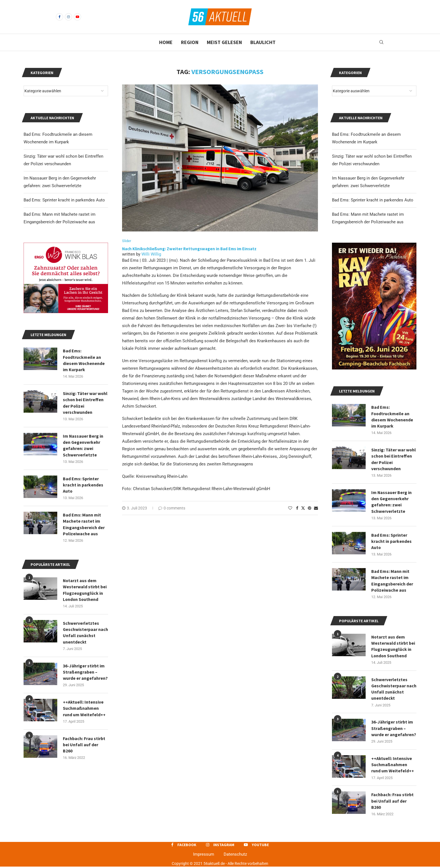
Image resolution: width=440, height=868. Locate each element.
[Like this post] (290, 508)
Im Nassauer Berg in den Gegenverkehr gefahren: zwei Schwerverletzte (392, 502)
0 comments (172, 508)
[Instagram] (68, 17)
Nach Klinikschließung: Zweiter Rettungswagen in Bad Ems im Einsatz (190, 249)
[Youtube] (77, 17)
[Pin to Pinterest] (310, 508)
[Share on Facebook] (297, 508)
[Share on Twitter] (303, 508)
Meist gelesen (224, 42)
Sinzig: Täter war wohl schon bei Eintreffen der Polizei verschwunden (394, 459)
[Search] (381, 42)
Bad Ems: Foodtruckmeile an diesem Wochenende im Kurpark (392, 416)
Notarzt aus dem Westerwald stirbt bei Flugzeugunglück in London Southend (393, 647)
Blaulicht (263, 42)
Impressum (204, 856)
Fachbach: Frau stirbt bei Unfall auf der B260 (392, 802)
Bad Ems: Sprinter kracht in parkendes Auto (373, 200)
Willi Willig (151, 254)
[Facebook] (59, 17)
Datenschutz (235, 856)
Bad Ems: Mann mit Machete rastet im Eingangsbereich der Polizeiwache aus (392, 581)
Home (166, 42)
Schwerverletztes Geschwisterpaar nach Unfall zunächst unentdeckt (393, 690)
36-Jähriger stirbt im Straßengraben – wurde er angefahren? (394, 730)
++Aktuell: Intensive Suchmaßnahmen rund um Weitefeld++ (393, 766)
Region (190, 42)
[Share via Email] (316, 508)
